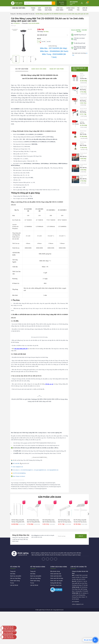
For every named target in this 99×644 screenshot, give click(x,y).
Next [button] (36, 59)
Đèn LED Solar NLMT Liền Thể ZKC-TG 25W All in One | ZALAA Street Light (84, 179)
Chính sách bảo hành (56, 576)
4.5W (39, 42)
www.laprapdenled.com (53, 470)
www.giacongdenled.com (40, 470)
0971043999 (76, 602)
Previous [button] (11, 59)
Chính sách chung (71, 9)
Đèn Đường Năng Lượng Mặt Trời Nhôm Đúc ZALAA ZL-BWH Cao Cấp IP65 (84, 101)
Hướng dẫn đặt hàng (56, 583)
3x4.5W (49, 42)
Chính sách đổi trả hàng (57, 578)
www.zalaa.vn (16, 470)
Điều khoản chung (55, 571)
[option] (23, 41)
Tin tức (78, 9)
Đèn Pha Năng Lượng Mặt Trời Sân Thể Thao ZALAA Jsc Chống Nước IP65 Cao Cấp (84, 123)
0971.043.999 (16, 464)
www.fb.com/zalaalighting (19, 473)
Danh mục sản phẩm (48, 9)
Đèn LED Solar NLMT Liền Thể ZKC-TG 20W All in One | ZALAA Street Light (84, 168)
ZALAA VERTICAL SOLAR (82, 75)
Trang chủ (33, 9)
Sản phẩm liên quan (50, 497)
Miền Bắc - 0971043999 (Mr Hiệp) (54, 48)
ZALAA (62, 610)
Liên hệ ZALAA (85, 9)
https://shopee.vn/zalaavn (19, 476)
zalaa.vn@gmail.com (18, 467)
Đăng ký (81, 536)
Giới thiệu (40, 9)
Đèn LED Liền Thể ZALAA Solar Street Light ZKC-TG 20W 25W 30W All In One (84, 157)
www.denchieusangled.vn (27, 470)
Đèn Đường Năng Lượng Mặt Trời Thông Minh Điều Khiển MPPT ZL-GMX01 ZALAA (83, 90)
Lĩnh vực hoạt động (60, 9)
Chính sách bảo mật (56, 574)
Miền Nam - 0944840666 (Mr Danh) (54, 51)
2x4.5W (43, 42)
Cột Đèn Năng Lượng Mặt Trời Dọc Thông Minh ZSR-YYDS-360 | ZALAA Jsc (84, 79)
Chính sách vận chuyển (56, 581)
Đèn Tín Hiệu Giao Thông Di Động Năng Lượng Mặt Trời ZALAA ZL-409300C (84, 146)
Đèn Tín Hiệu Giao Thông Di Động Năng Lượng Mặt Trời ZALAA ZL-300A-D (84, 134)
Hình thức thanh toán (56, 585)
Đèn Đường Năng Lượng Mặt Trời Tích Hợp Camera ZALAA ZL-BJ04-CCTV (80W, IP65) (84, 112)
